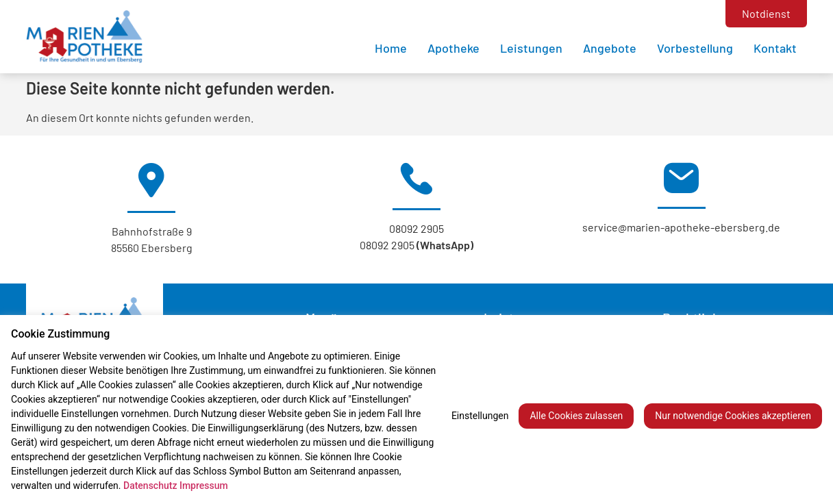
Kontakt (775, 48)
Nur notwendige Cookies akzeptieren (733, 416)
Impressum (204, 486)
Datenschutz (150, 486)
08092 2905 (416, 228)
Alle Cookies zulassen (576, 416)
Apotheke (453, 48)
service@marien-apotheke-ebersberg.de (681, 227)
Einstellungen (480, 416)
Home (391, 48)
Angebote (610, 48)
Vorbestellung (695, 48)
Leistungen (531, 48)
